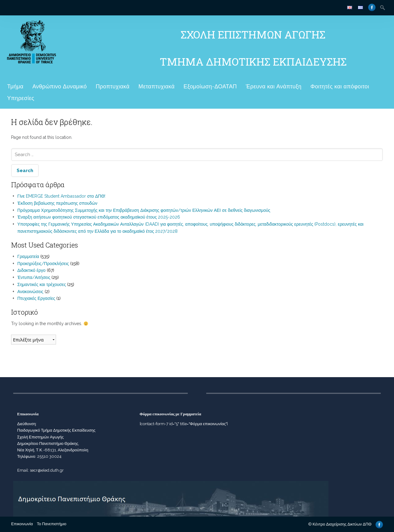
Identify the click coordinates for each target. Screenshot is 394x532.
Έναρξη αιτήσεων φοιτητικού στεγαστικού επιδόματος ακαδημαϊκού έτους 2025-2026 (99, 217)
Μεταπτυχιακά (157, 86)
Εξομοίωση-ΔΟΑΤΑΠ (210, 86)
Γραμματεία (28, 256)
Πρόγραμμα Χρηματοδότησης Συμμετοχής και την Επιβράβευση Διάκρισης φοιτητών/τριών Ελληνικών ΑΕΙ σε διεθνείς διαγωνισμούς (144, 210)
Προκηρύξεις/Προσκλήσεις (43, 264)
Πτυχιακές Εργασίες (36, 298)
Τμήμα (15, 86)
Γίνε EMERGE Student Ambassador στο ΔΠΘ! (61, 196)
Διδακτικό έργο (31, 270)
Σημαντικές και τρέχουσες (42, 284)
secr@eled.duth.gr (47, 470)
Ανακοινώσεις (30, 292)
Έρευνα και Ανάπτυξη (273, 86)
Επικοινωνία (22, 524)
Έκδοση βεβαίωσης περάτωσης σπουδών (57, 203)
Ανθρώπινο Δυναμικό (60, 86)
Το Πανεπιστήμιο (52, 524)
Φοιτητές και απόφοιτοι (340, 86)
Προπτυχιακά (113, 86)
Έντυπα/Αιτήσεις (34, 277)
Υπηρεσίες (21, 98)
